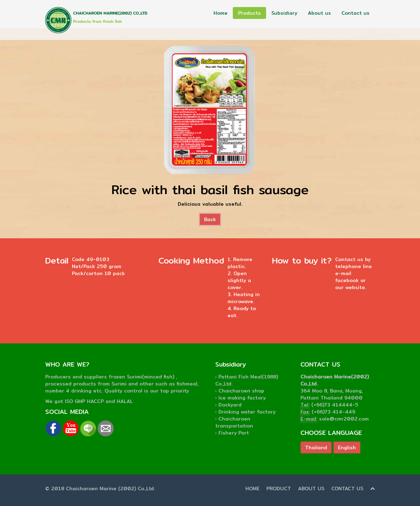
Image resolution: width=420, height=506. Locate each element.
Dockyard (230, 405)
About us (319, 13)
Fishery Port (234, 433)
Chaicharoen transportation (234, 422)
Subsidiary (284, 13)
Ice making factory (242, 398)
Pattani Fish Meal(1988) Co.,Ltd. (247, 380)
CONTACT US (347, 488)
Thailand (316, 447)
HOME (252, 488)
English (347, 447)
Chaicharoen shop (241, 391)
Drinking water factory (247, 412)
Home (221, 13)
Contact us (355, 13)
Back (210, 219)
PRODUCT (279, 488)
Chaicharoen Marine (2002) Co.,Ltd (110, 488)
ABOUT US (311, 488)
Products (249, 13)
